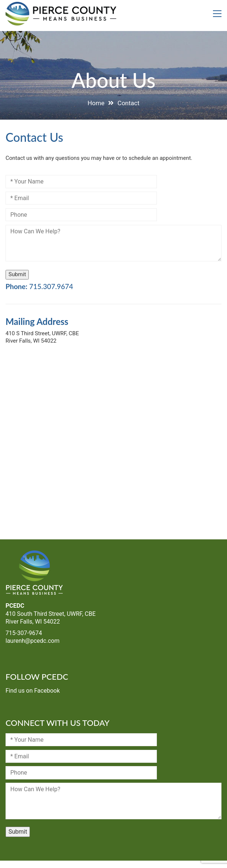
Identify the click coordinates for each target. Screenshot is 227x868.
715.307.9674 (51, 286)
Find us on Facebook (33, 691)
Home (96, 103)
